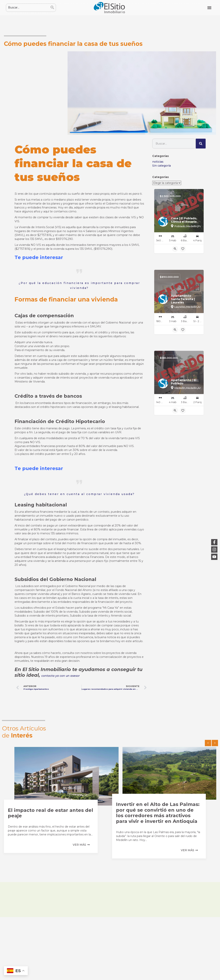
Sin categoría (162, 166)
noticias (158, 162)
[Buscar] (201, 144)
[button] (209, 8)
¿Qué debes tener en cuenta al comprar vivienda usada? (79, 494)
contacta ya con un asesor (61, 676)
